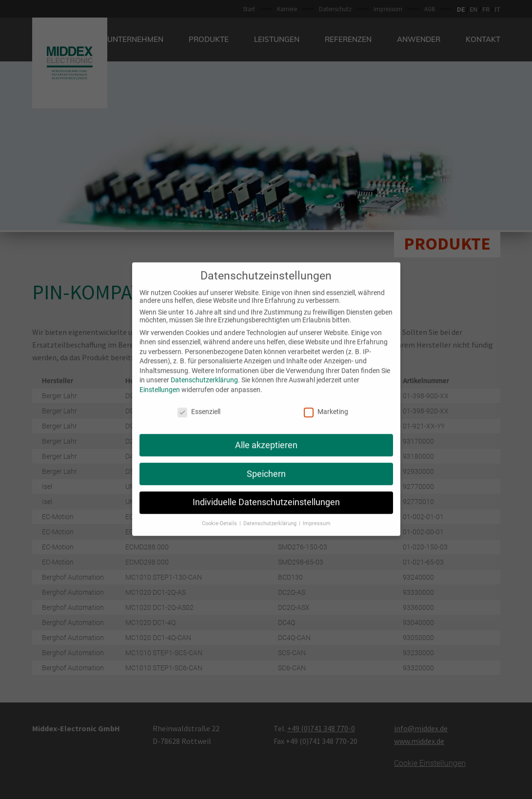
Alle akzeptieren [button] (266, 434)
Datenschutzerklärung (204, 370)
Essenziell (199, 401)
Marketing (326, 401)
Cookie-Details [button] (220, 513)
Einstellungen (160, 379)
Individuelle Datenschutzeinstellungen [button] (266, 492)
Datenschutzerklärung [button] (271, 513)
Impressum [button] (317, 513)
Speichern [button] (266, 463)
